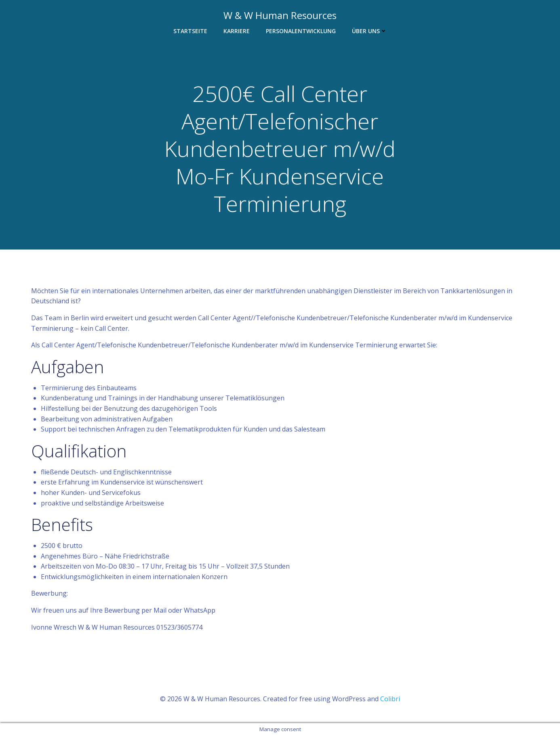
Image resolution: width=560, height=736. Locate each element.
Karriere (237, 31)
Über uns (369, 31)
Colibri (390, 699)
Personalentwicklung (301, 31)
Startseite (190, 31)
